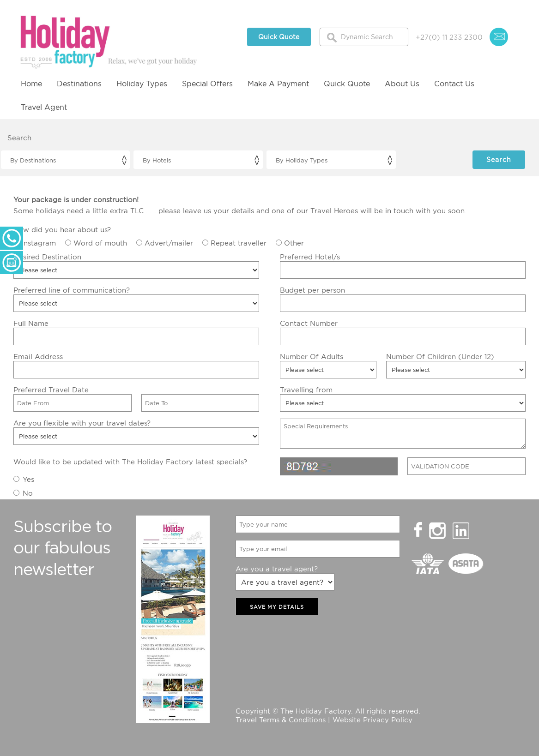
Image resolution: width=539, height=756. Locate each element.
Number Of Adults (312, 356)
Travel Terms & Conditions (281, 720)
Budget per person (312, 290)
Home (31, 84)
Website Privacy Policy (372, 720)
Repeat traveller (239, 243)
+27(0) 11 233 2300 (449, 37)
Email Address (38, 356)
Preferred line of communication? (72, 290)
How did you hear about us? (62, 229)
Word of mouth (100, 243)
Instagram (39, 243)
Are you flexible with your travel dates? (82, 423)
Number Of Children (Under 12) (440, 356)
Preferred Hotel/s (310, 257)
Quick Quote (279, 37)
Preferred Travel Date (51, 390)
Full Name (31, 323)
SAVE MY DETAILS (277, 607)
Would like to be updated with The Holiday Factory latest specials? (130, 462)
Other (294, 243)
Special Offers (207, 84)
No (28, 493)
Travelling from (306, 390)
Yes (28, 479)
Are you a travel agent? (277, 569)
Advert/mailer (169, 243)
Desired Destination (47, 257)
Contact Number (309, 323)
